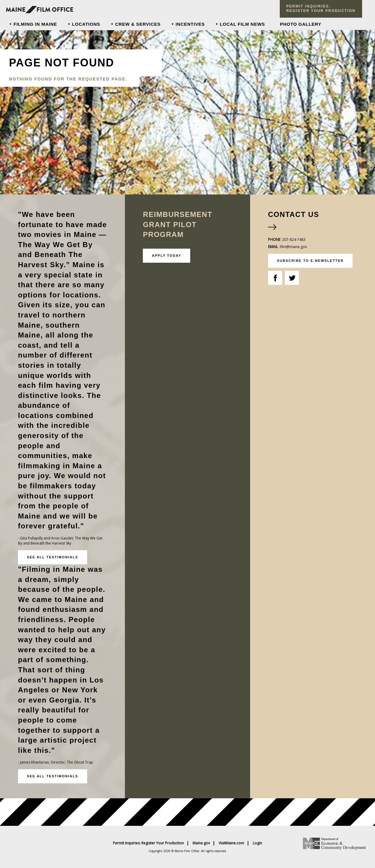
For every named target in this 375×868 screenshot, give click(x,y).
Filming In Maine (35, 24)
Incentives (190, 24)
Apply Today (167, 256)
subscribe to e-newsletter (310, 261)
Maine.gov (201, 843)
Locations (86, 24)
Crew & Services (138, 24)
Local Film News (242, 24)
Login (257, 843)
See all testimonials (53, 557)
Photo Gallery (301, 24)
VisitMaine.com (231, 843)
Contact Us (294, 214)
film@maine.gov (293, 247)
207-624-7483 (294, 240)
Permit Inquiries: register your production (321, 9)
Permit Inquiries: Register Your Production (148, 843)
